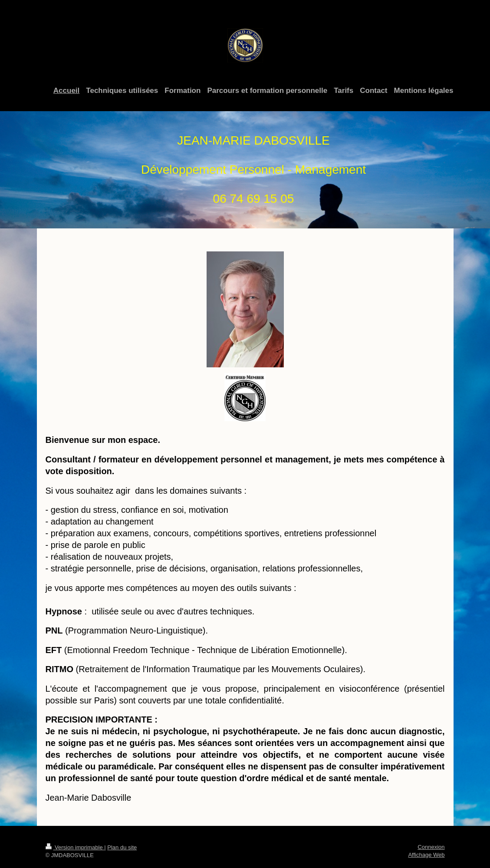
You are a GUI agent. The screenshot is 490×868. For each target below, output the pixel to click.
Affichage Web (426, 855)
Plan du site (122, 847)
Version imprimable (75, 847)
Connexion (431, 847)
